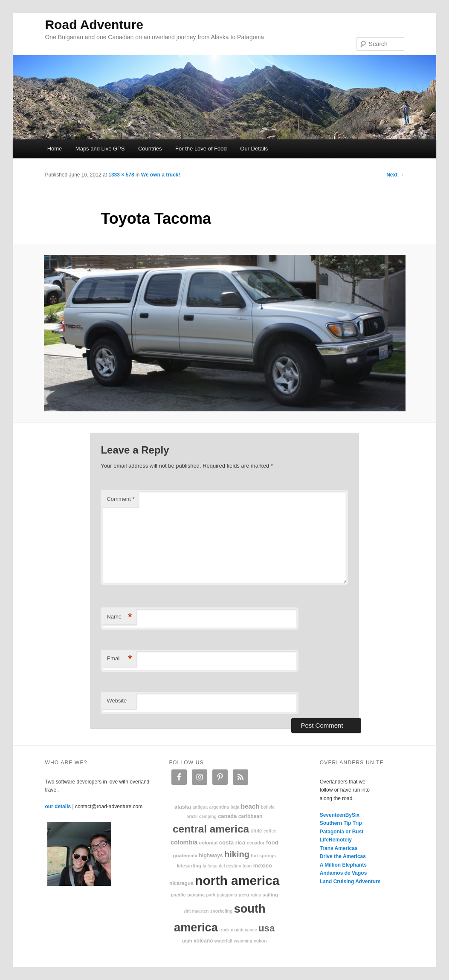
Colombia (184, 842)
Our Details (254, 149)
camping (208, 817)
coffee (270, 831)
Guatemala (185, 855)
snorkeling (222, 911)
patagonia (227, 895)
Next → (395, 175)
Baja (235, 807)
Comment (120, 499)
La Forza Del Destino (222, 866)
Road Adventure (94, 25)
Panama (196, 895)
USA (267, 928)
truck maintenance (238, 930)
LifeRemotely (336, 840)
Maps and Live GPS (100, 149)
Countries (150, 149)
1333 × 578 (121, 175)
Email (119, 659)
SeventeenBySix (340, 815)
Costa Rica (232, 843)
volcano (203, 941)
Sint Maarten (196, 911)
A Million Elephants (343, 865)
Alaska (183, 807)
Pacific (178, 895)
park (211, 895)
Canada (227, 816)
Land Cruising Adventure (350, 882)
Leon (247, 866)
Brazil (192, 817)
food (272, 843)
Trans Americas (339, 848)
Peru (244, 895)
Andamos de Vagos (343, 873)
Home (55, 149)
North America (237, 880)
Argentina (219, 807)
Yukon (260, 941)
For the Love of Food (201, 149)
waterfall (223, 941)
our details (58, 807)
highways (211, 856)
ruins (256, 895)
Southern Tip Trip (341, 823)
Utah (187, 941)
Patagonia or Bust (342, 832)
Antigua (200, 807)
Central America (211, 829)
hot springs (263, 856)
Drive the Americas (343, 856)
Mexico (263, 866)
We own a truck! (161, 175)
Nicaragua (181, 883)
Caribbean (251, 816)
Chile (256, 831)
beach (250, 806)
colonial (209, 843)
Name (119, 617)
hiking (237, 854)
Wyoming (243, 941)
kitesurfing (189, 866)
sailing (270, 895)
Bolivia (268, 807)
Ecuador (256, 843)
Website (117, 701)
